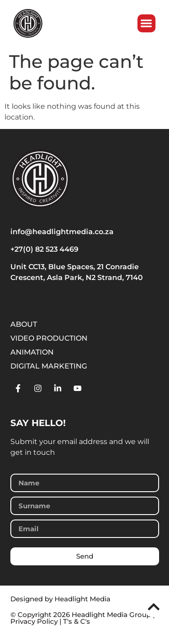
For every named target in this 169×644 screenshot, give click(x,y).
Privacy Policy (34, 621)
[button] (147, 24)
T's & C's (77, 621)
